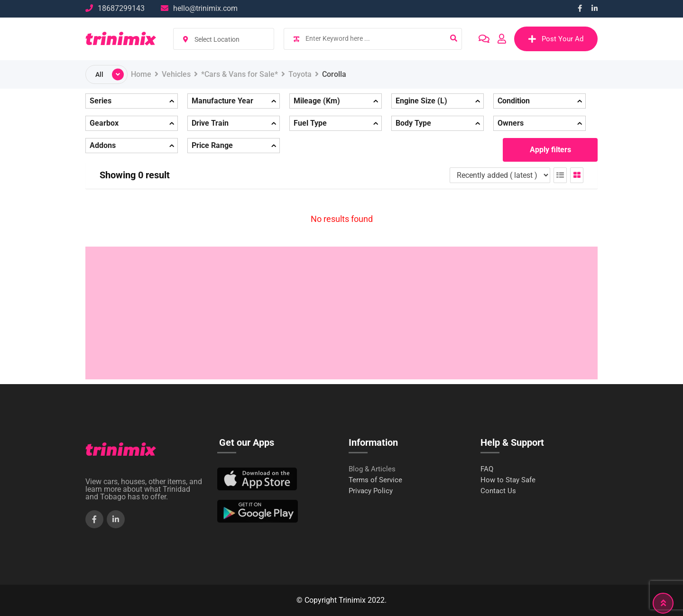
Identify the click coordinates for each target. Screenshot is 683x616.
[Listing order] (500, 175)
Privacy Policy (371, 491)
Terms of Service (375, 480)
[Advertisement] (341, 313)
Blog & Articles (372, 469)
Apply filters (550, 150)
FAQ (487, 469)
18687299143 (121, 8)
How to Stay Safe (508, 480)
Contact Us (498, 491)
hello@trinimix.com (205, 8)
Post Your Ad (556, 39)
